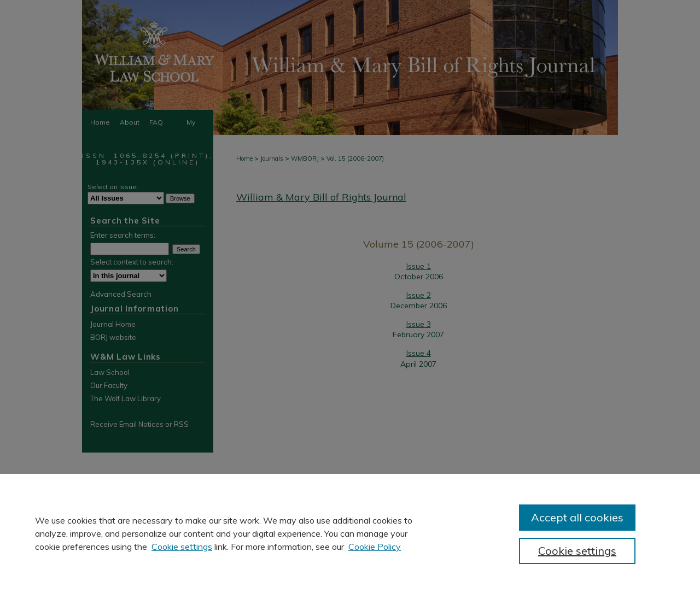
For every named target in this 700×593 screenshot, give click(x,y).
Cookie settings (182, 547)
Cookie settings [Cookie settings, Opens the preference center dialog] (577, 551)
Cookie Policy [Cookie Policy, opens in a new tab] (375, 547)
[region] (350, 533)
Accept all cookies (577, 517)
